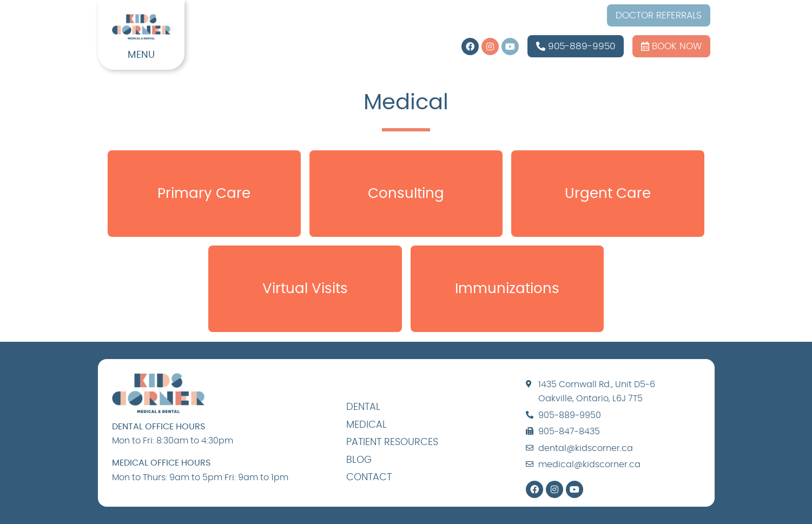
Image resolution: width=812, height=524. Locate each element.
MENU (141, 55)
